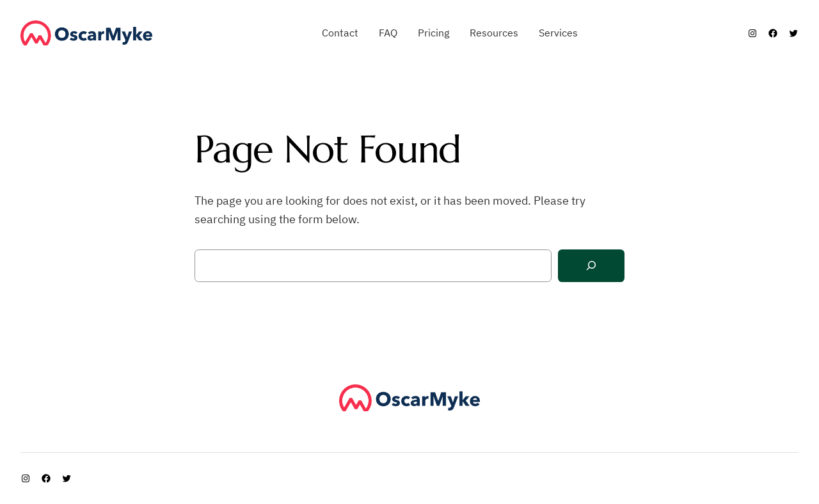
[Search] (591, 266)
